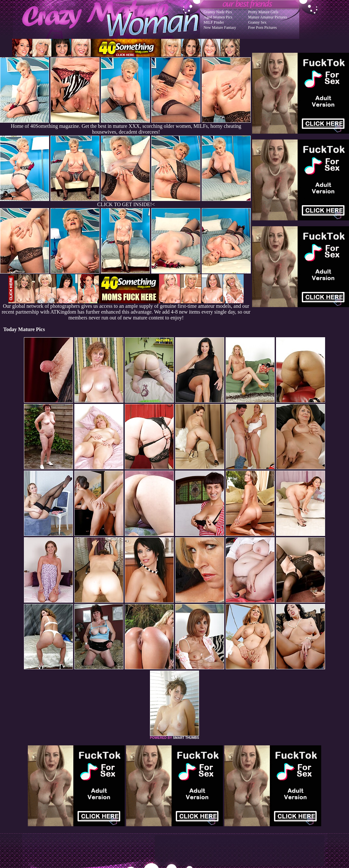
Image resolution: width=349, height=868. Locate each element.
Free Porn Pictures (263, 28)
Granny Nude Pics (218, 12)
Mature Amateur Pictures (268, 17)
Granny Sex (257, 22)
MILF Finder (214, 22)
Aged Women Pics (218, 17)
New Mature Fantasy (220, 28)
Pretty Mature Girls (263, 12)
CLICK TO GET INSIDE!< (126, 204)
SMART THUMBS (186, 738)
